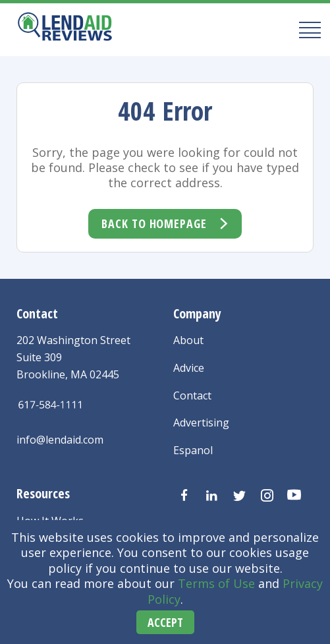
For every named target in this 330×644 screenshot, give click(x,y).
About (188, 340)
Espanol (193, 450)
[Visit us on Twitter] (239, 496)
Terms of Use (216, 583)
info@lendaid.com (60, 440)
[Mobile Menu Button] (306, 29)
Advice (189, 368)
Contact (192, 395)
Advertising (201, 423)
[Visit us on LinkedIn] (211, 496)
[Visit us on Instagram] (267, 496)
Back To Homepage (154, 223)
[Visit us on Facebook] (184, 496)
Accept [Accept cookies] (165, 622)
